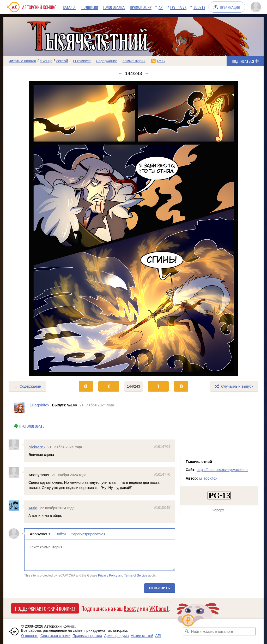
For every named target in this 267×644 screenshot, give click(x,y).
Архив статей (142, 636)
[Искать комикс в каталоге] (187, 631)
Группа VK (178, 7)
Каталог (69, 7)
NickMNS (37, 447)
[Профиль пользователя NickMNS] (16, 444)
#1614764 (162, 446)
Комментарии (134, 61)
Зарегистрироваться (88, 534)
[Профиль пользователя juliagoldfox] (19, 407)
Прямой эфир (141, 7)
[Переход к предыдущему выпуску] (36, 228)
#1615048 (162, 507)
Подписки (90, 7)
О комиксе (82, 61)
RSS (161, 61)
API (161, 7)
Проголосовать (32, 426)
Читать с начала (22, 61)
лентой (62, 61)
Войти (61, 534)
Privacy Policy (108, 575)
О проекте (30, 636)
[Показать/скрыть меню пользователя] (256, 7)
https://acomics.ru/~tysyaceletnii (222, 470)
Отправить (160, 588)
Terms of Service (136, 575)
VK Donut (159, 608)
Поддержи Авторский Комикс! (45, 608)
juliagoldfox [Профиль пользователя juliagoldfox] (40, 405)
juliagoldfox (208, 478)
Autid (33, 508)
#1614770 (162, 474)
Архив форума (117, 636)
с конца (46, 61)
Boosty (199, 7)
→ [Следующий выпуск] (147, 73)
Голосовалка (114, 7)
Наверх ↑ (219, 510)
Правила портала (87, 636)
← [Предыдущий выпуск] (120, 73)
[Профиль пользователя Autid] (16, 505)
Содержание (107, 61)
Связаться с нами (55, 636)
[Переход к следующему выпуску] (133, 228)
